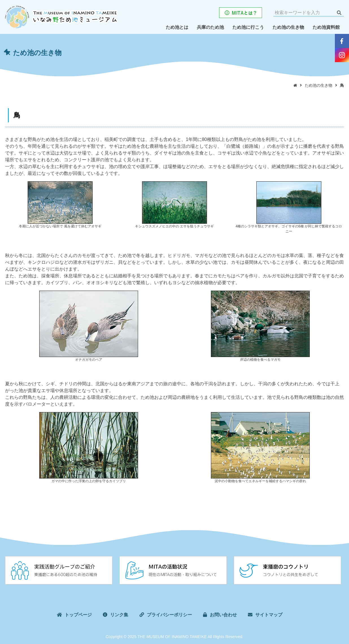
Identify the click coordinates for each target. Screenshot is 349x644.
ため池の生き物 (288, 27)
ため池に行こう (248, 27)
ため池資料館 (326, 27)
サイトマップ (269, 615)
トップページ (78, 615)
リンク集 (119, 615)
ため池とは (177, 27)
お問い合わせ (223, 615)
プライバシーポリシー (169, 615)
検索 (339, 13)
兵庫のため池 (210, 27)
